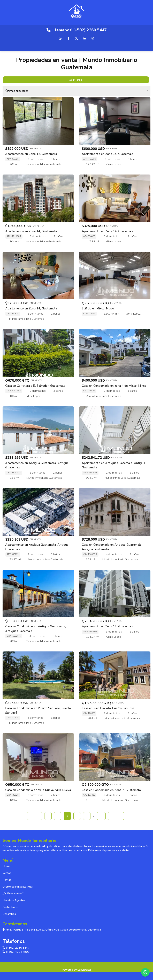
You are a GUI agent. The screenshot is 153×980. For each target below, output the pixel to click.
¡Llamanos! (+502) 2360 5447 (77, 30)
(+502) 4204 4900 (16, 952)
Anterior (35, 816)
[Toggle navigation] (149, 11)
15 (101, 816)
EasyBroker (84, 970)
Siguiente (116, 816)
